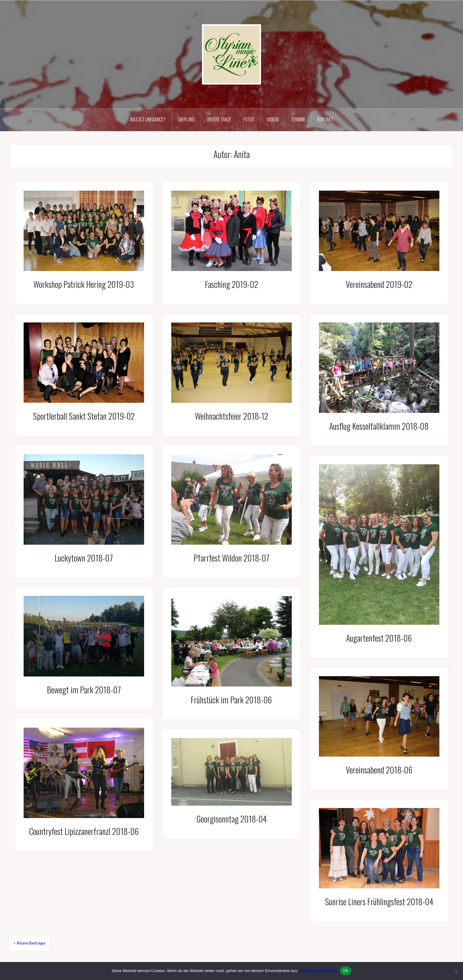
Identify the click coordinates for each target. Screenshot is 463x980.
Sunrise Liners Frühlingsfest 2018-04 (379, 902)
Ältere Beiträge (31, 943)
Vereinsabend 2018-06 (379, 770)
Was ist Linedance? (148, 119)
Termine (298, 119)
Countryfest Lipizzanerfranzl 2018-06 (84, 831)
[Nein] (456, 971)
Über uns (186, 119)
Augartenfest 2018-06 (379, 638)
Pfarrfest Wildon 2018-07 (231, 558)
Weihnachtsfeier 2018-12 (231, 416)
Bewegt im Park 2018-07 (84, 690)
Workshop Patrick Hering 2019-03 (84, 284)
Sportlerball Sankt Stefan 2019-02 (84, 416)
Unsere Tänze (219, 119)
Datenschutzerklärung (318, 971)
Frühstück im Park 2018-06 (231, 700)
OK (346, 971)
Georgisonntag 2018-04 (231, 819)
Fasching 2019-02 (231, 284)
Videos (273, 119)
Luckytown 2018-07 (84, 558)
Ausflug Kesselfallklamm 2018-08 (379, 426)
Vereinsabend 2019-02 (379, 284)
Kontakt (325, 119)
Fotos (249, 119)
